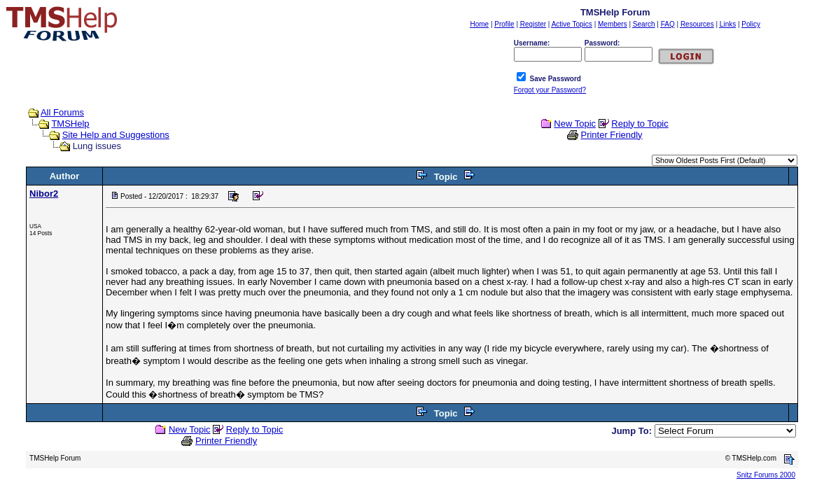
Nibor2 (44, 194)
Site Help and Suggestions (116, 135)
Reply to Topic (640, 124)
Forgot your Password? (550, 90)
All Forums (62, 112)
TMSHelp (70, 124)
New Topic (575, 124)
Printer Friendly (611, 135)
